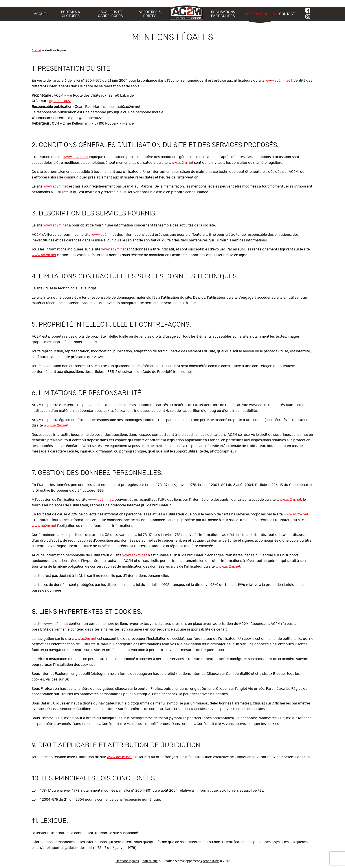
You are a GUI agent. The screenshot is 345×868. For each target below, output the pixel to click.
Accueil (41, 14)
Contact (287, 14)
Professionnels (260, 14)
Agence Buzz (60, 101)
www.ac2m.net (278, 81)
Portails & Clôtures (71, 14)
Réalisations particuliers (223, 14)
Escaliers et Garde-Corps (110, 14)
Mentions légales (127, 861)
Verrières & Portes (150, 14)
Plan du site (150, 861)
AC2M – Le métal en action (186, 12)
